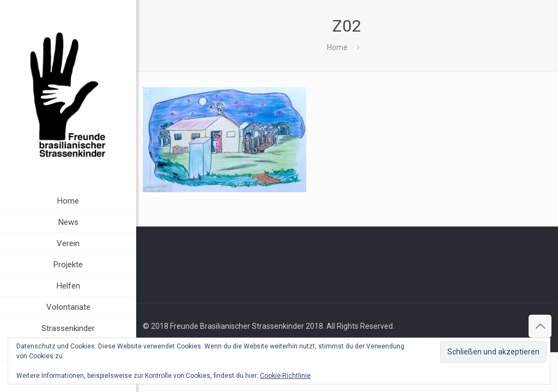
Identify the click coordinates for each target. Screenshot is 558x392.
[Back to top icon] (540, 326)
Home (337, 47)
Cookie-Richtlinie (285, 376)
